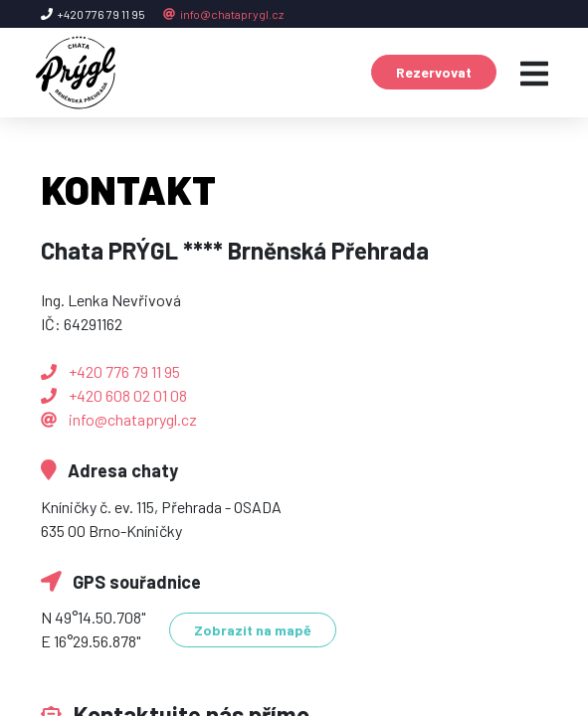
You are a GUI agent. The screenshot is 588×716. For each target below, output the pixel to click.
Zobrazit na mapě (253, 630)
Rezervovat (434, 72)
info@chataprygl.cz (223, 14)
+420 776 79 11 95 (110, 371)
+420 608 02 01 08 (114, 395)
